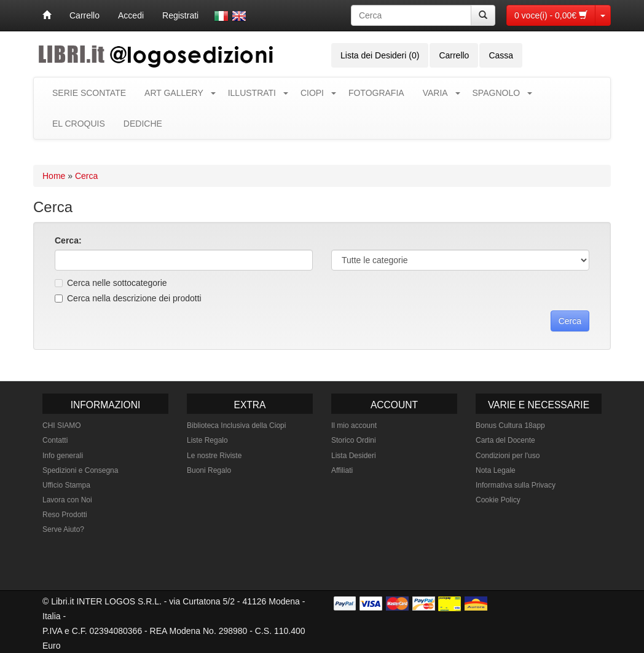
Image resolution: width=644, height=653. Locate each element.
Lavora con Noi (67, 500)
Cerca (86, 176)
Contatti (55, 440)
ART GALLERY (174, 93)
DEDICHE (143, 124)
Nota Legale (496, 470)
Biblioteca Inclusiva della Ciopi (236, 425)
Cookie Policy (498, 500)
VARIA (435, 93)
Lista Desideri (354, 456)
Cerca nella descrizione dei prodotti (128, 298)
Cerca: (68, 240)
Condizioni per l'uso (508, 456)
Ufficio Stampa (66, 485)
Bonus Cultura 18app (510, 425)
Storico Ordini (354, 440)
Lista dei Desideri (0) (380, 55)
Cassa (501, 55)
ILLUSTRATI (252, 93)
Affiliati (342, 470)
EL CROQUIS (79, 124)
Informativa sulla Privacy (516, 485)
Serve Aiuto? (63, 529)
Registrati (180, 15)
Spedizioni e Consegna (80, 470)
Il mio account (354, 425)
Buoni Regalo (209, 470)
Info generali (63, 456)
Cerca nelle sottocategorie (111, 283)
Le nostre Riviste (214, 456)
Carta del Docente (505, 440)
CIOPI (312, 93)
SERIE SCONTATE (89, 93)
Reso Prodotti (65, 515)
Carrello (84, 15)
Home (54, 176)
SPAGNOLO (497, 93)
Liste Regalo (207, 440)
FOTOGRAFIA (376, 93)
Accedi (131, 15)
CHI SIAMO (62, 425)
